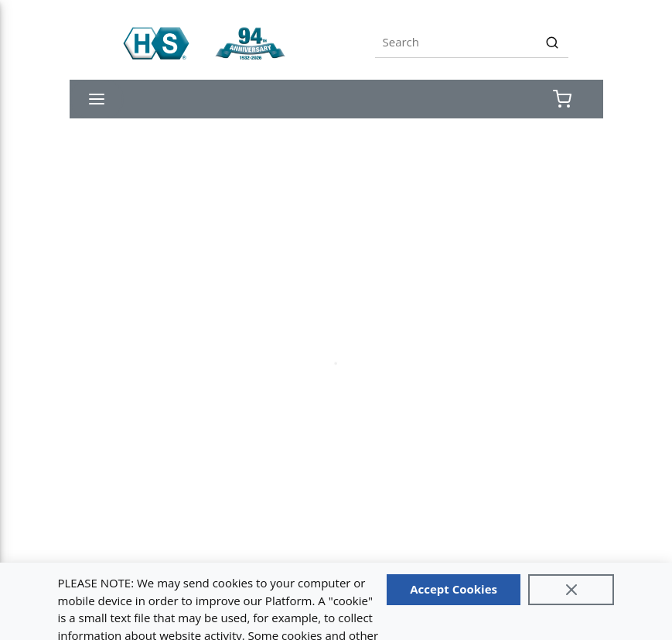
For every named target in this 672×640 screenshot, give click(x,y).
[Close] (571, 590)
